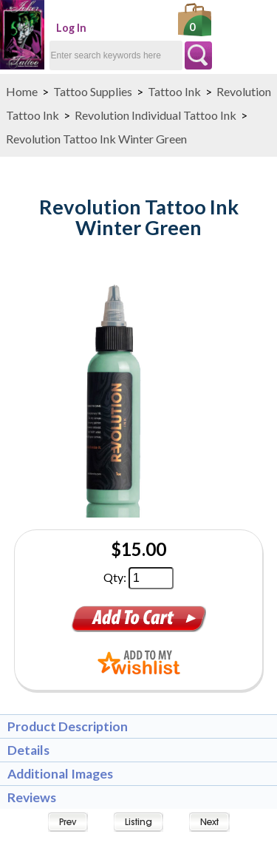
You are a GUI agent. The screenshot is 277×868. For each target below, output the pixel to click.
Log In (71, 28)
